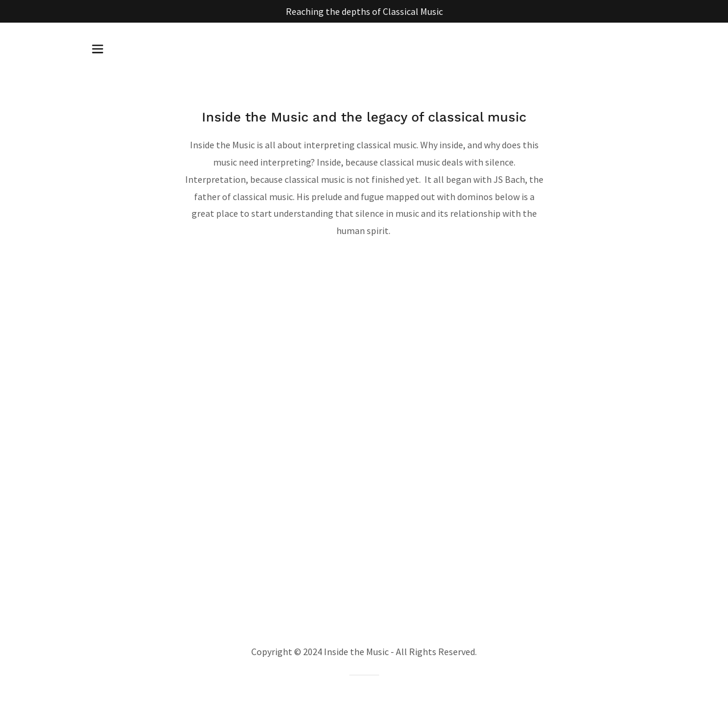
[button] (98, 49)
